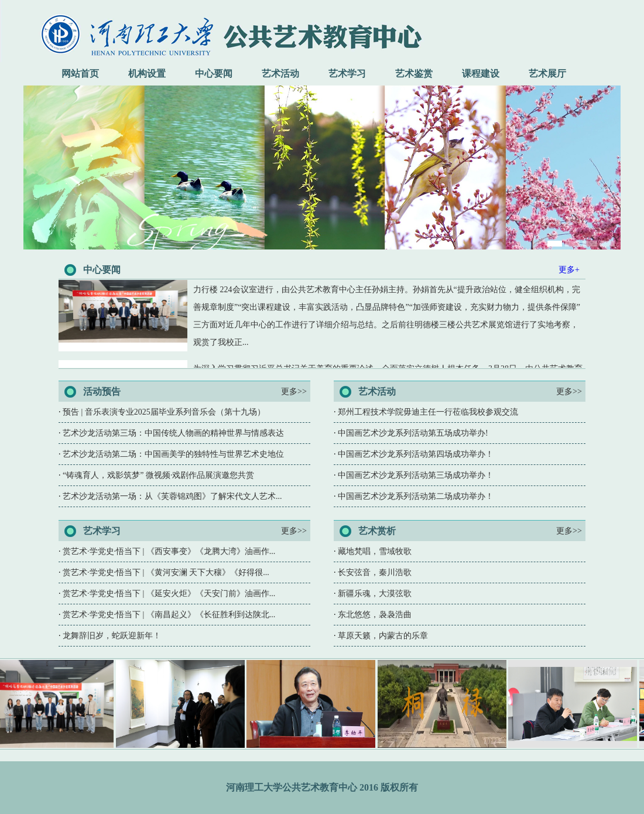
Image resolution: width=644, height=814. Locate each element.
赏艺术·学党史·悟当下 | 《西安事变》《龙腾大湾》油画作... (169, 551)
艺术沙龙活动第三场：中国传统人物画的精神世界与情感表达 (173, 433)
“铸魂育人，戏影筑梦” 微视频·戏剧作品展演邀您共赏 (158, 475)
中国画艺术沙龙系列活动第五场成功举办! (413, 433)
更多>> (294, 391)
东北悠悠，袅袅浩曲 (375, 615)
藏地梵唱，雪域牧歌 (375, 551)
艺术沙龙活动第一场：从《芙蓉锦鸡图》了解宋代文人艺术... (172, 496)
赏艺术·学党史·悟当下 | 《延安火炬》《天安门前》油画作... (169, 594)
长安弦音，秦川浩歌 (375, 572)
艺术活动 (280, 73)
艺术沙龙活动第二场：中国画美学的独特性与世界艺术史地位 (173, 454)
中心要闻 (214, 73)
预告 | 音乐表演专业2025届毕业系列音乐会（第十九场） (164, 412)
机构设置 (147, 73)
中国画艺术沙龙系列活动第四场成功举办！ (416, 454)
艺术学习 (347, 73)
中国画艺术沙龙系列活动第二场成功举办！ (416, 496)
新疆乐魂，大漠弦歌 (375, 594)
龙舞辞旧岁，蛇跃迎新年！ (112, 636)
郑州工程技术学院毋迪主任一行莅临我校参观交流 (428, 412)
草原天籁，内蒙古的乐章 (383, 636)
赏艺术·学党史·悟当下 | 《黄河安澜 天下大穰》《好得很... (166, 572)
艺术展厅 (547, 73)
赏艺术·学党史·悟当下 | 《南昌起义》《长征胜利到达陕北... (169, 615)
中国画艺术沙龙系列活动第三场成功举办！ (416, 475)
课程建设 (481, 73)
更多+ (569, 270)
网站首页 (80, 73)
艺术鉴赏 (414, 73)
